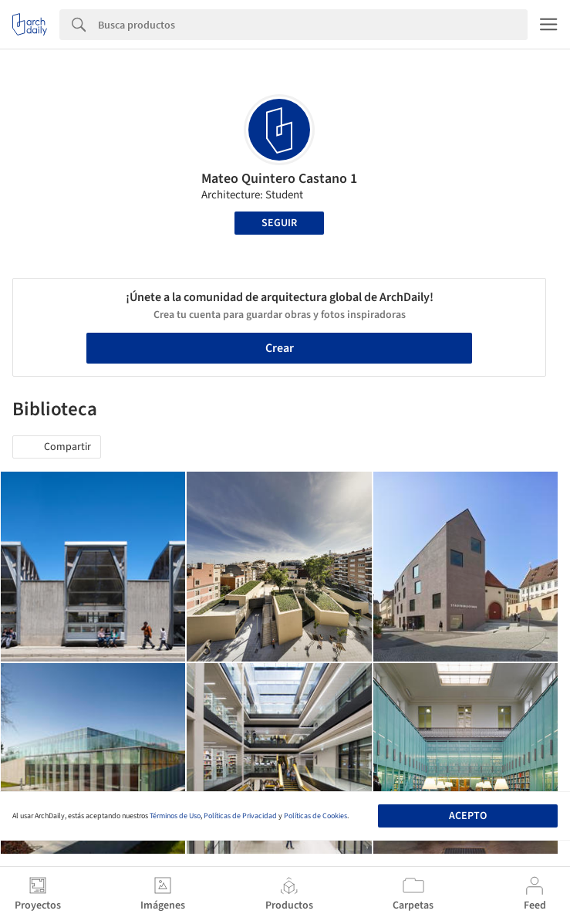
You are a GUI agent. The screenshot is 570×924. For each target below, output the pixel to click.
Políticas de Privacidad (240, 816)
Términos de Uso (175, 816)
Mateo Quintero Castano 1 (279, 179)
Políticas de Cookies (315, 816)
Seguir (279, 223)
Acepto (468, 816)
